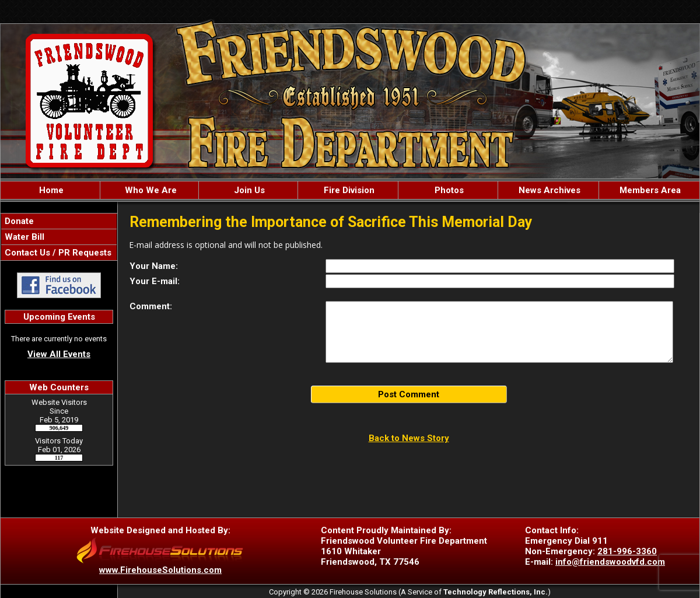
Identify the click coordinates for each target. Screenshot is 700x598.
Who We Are (150, 190)
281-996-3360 (627, 551)
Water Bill (23, 237)
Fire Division (348, 190)
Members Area (649, 190)
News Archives (548, 190)
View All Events (59, 354)
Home (50, 190)
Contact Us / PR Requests (57, 253)
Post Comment (409, 394)
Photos (448, 190)
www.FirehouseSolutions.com (160, 570)
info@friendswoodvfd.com (610, 562)
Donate (18, 221)
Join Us (248, 190)
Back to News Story (409, 438)
